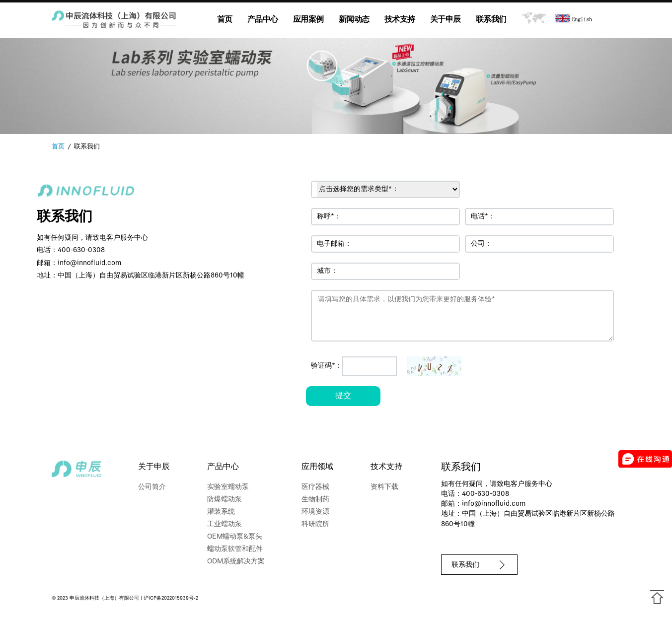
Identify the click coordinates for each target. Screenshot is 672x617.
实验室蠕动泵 (228, 487)
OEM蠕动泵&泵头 (235, 537)
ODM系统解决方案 (236, 562)
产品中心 (263, 20)
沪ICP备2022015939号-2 (171, 598)
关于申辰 (446, 20)
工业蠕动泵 (224, 524)
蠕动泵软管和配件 (235, 549)
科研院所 (315, 524)
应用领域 (317, 467)
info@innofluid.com (89, 263)
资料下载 (384, 487)
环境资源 (315, 512)
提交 (343, 396)
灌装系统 (221, 512)
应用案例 (308, 20)
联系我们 (491, 20)
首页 (225, 20)
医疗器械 (315, 487)
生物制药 (315, 500)
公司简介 (152, 487)
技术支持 (400, 20)
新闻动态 (354, 20)
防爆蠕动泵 (224, 500)
